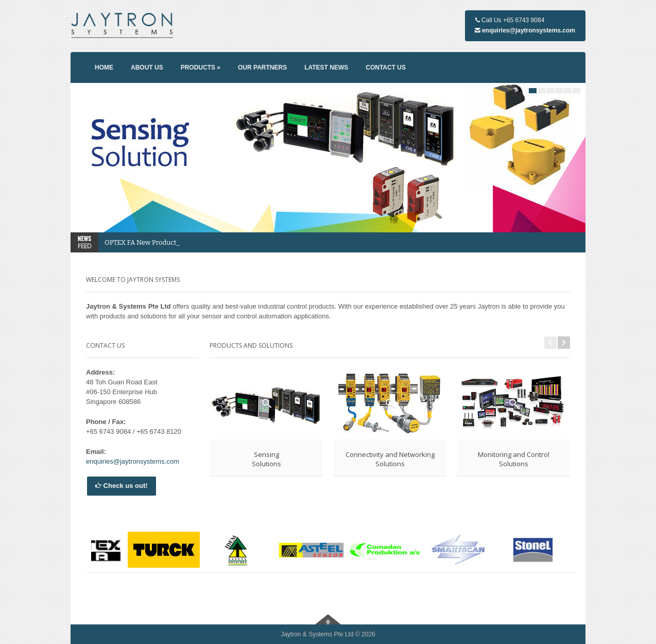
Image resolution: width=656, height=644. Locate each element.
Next (564, 343)
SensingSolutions (266, 459)
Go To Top (328, 619)
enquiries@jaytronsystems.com (529, 30)
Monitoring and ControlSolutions (514, 459)
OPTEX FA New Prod (137, 242)
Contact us (386, 67)
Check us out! (122, 486)
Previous (550, 343)
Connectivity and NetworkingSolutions (390, 459)
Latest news (326, 67)
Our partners (262, 67)
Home (104, 67)
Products (201, 67)
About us (147, 67)
